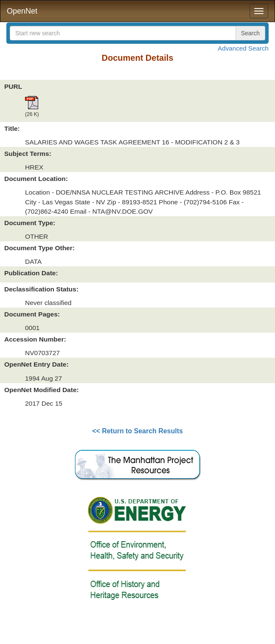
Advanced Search (243, 48)
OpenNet (22, 11)
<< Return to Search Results (137, 431)
